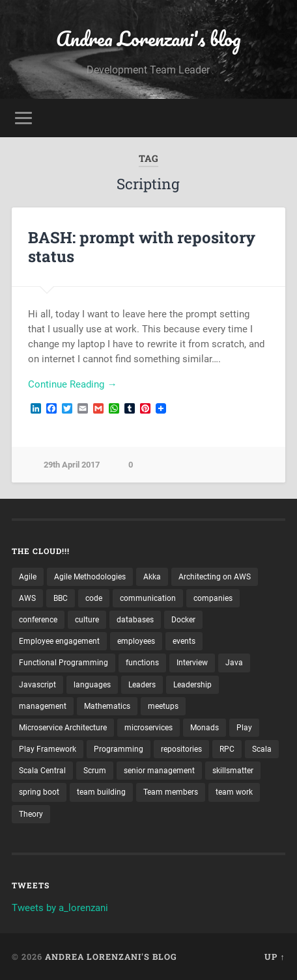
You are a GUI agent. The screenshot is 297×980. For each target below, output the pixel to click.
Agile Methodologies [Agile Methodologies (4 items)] (90, 577)
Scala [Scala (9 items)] (262, 749)
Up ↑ (275, 957)
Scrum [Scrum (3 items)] (95, 771)
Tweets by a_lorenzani (60, 908)
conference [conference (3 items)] (38, 620)
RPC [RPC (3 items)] (227, 749)
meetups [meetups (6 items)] (163, 706)
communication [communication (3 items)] (148, 598)
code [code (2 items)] (94, 598)
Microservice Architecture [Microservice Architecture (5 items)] (63, 728)
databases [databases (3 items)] (135, 620)
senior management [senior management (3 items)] (159, 771)
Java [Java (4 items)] (234, 663)
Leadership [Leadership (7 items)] (192, 685)
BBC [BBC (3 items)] (61, 598)
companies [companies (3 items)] (213, 598)
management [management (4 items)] (43, 706)
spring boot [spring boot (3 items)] (39, 792)
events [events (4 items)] (184, 641)
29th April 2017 (72, 465)
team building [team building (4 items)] (101, 792)
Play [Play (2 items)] (244, 728)
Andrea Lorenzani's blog (148, 39)
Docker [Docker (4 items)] (183, 620)
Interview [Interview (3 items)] (192, 663)
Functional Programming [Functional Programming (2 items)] (64, 663)
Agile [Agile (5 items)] (28, 577)
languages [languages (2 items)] (92, 685)
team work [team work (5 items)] (234, 792)
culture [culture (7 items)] (87, 620)
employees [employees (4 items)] (136, 641)
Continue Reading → (72, 384)
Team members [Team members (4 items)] (171, 792)
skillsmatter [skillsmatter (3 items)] (233, 771)
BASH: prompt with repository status (142, 247)
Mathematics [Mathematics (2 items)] (107, 706)
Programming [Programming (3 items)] (119, 749)
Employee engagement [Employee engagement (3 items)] (59, 641)
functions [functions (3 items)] (142, 663)
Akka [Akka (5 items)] (152, 577)
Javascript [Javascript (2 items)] (37, 685)
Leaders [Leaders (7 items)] (142, 685)
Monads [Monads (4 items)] (205, 728)
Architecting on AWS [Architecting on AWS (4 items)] (215, 577)
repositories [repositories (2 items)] (181, 749)
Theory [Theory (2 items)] (31, 814)
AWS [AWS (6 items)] (27, 598)
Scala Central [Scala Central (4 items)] (42, 771)
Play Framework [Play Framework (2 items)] (48, 749)
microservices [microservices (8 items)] (148, 728)
